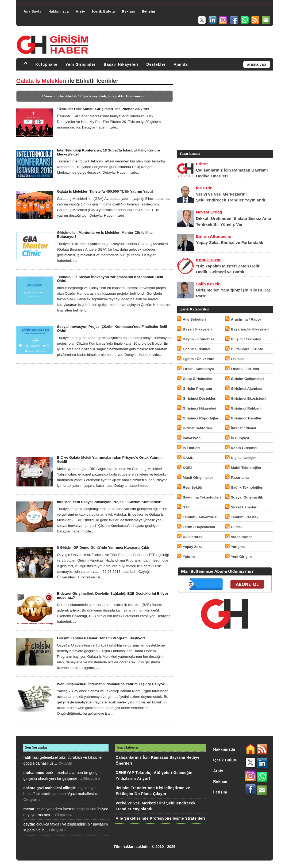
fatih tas (31, 757)
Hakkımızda (59, 11)
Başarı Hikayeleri (121, 64)
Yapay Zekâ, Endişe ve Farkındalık (230, 242)
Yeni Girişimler (81, 64)
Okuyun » (67, 763)
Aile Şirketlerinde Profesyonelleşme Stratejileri (160, 818)
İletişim (149, 11)
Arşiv (81, 11)
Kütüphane (47, 64)
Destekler (156, 64)
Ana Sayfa (33, 11)
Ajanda (181, 64)
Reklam (128, 11)
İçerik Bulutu (104, 11)
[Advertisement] (95, 410)
